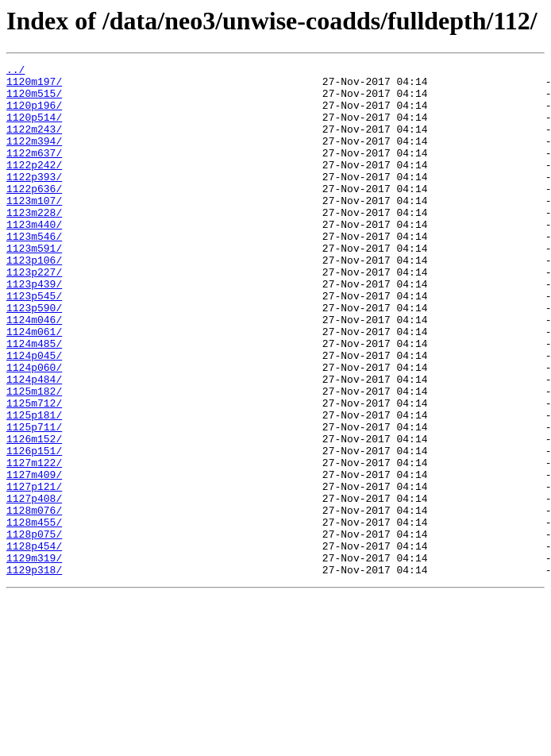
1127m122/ (34, 543)
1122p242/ (34, 186)
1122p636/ (34, 214)
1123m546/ (34, 272)
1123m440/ (34, 257)
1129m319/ (34, 658)
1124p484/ (34, 443)
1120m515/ (34, 100)
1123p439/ (34, 329)
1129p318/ (34, 672)
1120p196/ (34, 114)
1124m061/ (34, 386)
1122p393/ (34, 200)
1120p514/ (34, 129)
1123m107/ (34, 229)
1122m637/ (34, 172)
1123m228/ (34, 243)
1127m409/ (34, 557)
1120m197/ (34, 86)
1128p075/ (34, 629)
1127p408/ (34, 586)
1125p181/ (34, 486)
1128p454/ (34, 643)
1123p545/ (34, 343)
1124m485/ (34, 400)
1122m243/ (34, 143)
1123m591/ (34, 286)
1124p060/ (34, 429)
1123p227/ (34, 314)
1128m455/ (34, 615)
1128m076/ (34, 600)
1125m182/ (34, 457)
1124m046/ (34, 372)
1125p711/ (34, 500)
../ (15, 71)
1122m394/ (34, 157)
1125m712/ (34, 472)
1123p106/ (34, 300)
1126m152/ (34, 515)
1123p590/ (34, 357)
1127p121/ (34, 572)
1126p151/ (34, 529)
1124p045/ (34, 415)
